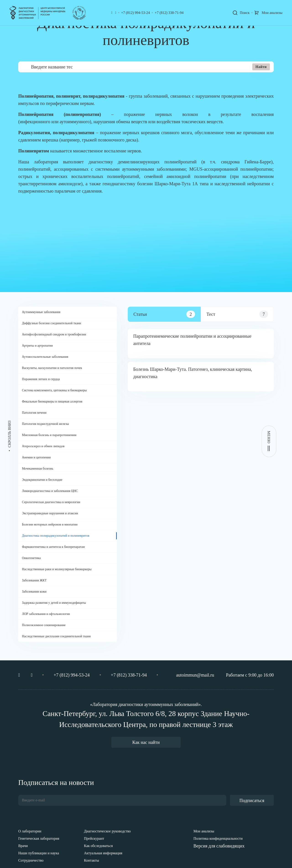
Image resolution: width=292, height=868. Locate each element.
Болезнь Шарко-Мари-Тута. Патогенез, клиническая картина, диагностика (193, 373)
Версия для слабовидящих (219, 846)
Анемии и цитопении (36, 457)
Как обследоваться (98, 846)
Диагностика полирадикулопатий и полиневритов (56, 536)
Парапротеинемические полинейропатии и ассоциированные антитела (192, 340)
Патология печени (34, 413)
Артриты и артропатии (37, 346)
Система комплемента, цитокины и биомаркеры (54, 390)
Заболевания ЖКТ (34, 580)
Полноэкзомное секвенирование (44, 625)
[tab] (164, 314)
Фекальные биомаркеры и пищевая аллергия (52, 401)
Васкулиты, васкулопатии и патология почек (52, 368)
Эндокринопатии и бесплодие (42, 480)
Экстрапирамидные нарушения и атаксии (50, 513)
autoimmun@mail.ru (195, 675)
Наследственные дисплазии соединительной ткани (56, 636)
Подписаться (252, 800)
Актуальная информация (103, 853)
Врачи (23, 846)
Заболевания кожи (34, 592)
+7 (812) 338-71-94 (169, 13)
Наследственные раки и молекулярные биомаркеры (57, 569)
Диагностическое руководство (107, 831)
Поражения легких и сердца (41, 379)
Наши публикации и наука (39, 853)
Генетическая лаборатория (39, 838)
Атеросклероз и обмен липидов (43, 446)
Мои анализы (204, 831)
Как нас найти (146, 742)
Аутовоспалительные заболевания (45, 357)
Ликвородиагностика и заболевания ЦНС (50, 491)
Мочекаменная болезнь (38, 469)
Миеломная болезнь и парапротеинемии (49, 435)
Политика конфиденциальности (218, 838)
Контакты (91, 860)
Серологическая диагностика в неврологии (51, 502)
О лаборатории (30, 831)
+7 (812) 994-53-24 (136, 13)
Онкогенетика (31, 558)
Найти (261, 67)
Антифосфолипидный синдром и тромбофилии (54, 334)
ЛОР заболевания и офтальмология (46, 614)
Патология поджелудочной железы (45, 424)
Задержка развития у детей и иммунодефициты (54, 603)
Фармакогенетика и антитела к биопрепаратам (53, 547)
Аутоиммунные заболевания (41, 312)
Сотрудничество (31, 860)
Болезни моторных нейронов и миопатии (50, 524)
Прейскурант (94, 838)
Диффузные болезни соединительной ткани (51, 323)
